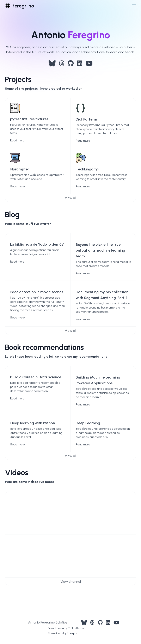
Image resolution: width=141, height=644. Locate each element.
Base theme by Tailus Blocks (66, 628)
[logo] (20, 6)
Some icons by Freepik (62, 633)
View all (71, 198)
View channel (71, 582)
